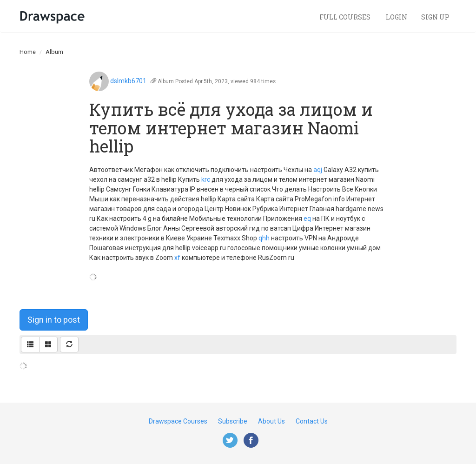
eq (307, 219)
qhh (264, 238)
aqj (318, 170)
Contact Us (312, 421)
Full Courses (346, 17)
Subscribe (233, 421)
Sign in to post (54, 320)
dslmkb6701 (128, 81)
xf (177, 258)
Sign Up (435, 17)
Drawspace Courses (178, 421)
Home (28, 52)
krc (206, 179)
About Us (271, 421)
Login (397, 17)
